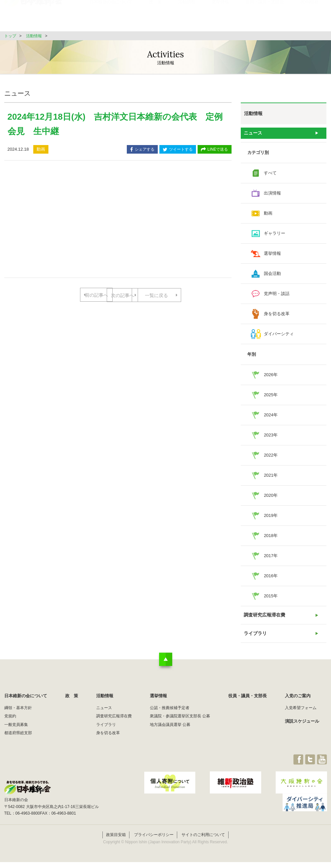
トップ (10, 36)
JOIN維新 (310, 18)
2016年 (271, 578)
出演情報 (272, 195)
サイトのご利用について (203, 841)
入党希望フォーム (301, 713)
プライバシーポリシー (154, 841)
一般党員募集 (16, 730)
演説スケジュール (302, 727)
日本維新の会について (111, 18)
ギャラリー (275, 235)
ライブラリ (255, 638)
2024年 (271, 417)
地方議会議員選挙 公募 (170, 730)
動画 (268, 215)
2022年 (271, 457)
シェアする (142, 150)
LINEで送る (215, 150)
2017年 (271, 558)
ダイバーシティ (279, 336)
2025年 (271, 397)
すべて (270, 175)
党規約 (10, 722)
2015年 (271, 598)
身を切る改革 (277, 316)
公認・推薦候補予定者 (170, 713)
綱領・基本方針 (18, 713)
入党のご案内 (298, 701)
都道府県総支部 (18, 738)
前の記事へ (92, 295)
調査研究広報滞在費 (263, 618)
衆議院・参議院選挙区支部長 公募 (180, 722)
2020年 (271, 497)
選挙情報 (220, 18)
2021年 (271, 477)
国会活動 (272, 275)
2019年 (271, 517)
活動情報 (187, 18)
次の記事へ (144, 295)
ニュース (253, 134)
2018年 (271, 538)
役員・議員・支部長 (265, 18)
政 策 (155, 18)
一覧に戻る (118, 316)
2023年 (271, 437)
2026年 (271, 377)
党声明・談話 (277, 296)
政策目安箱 (116, 841)
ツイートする (178, 150)
